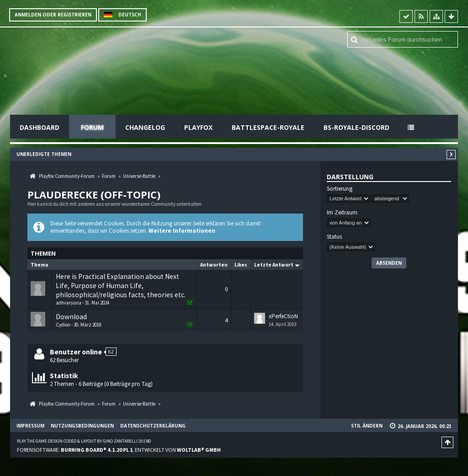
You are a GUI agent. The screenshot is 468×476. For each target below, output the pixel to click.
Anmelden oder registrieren (53, 15)
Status (334, 237)
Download (71, 317)
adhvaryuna (69, 303)
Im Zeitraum (342, 213)
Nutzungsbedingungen (82, 426)
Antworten (214, 265)
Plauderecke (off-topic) (94, 194)
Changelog (145, 127)
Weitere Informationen (182, 231)
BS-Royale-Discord (356, 127)
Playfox (198, 127)
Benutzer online (76, 352)
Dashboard (40, 127)
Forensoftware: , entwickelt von (119, 450)
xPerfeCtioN (283, 316)
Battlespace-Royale (268, 127)
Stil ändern (367, 426)
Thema (39, 265)
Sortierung (340, 189)
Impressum (30, 426)
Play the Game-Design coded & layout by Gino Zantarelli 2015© (84, 441)
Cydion (63, 325)
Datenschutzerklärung (153, 426)
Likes (241, 265)
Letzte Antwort (274, 265)
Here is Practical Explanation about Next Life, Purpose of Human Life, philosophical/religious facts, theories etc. (121, 286)
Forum (92, 127)
